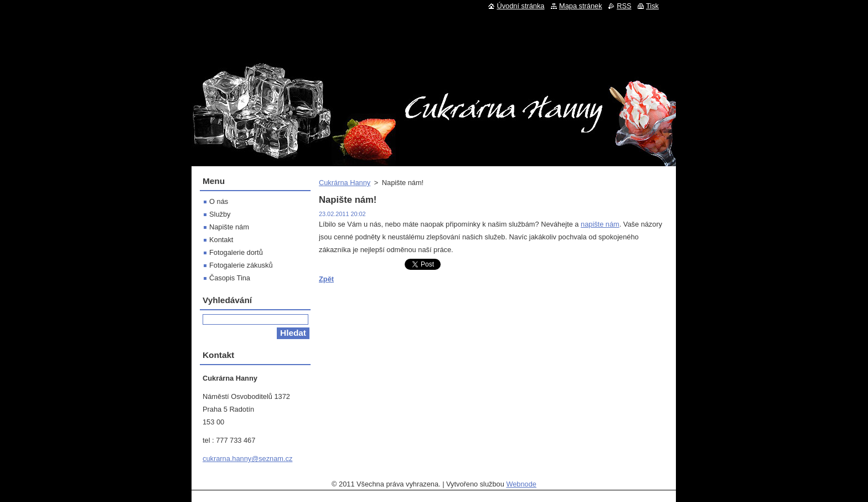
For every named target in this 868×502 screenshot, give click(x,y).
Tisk (652, 6)
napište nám (600, 224)
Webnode (521, 484)
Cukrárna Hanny (345, 183)
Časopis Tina (230, 278)
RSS (624, 6)
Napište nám (229, 227)
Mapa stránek (581, 6)
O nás (219, 201)
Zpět (326, 279)
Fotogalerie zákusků (241, 265)
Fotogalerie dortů (236, 252)
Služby (220, 214)
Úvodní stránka (520, 6)
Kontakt (221, 240)
